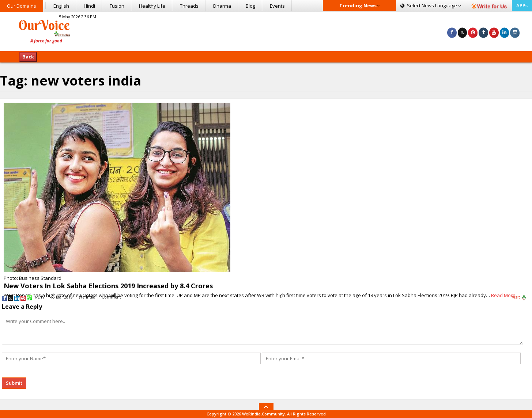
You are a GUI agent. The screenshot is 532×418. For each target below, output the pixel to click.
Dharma (222, 6)
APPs (522, 5)
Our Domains (22, 6)
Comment (111, 297)
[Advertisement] (266, 30)
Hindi (89, 6)
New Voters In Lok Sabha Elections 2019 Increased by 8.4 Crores (108, 286)
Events (277, 6)
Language (431, 5)
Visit (519, 297)
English (61, 6)
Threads (189, 6)
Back (28, 57)
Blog (250, 6)
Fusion (117, 6)
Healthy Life (152, 6)
